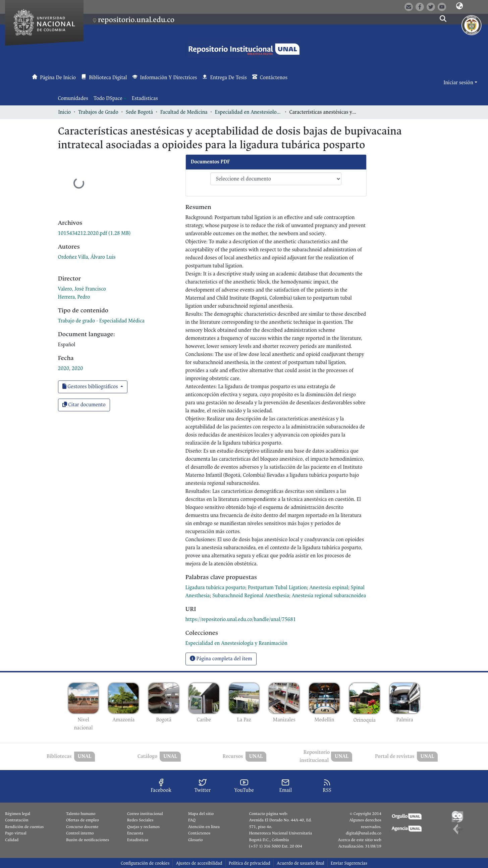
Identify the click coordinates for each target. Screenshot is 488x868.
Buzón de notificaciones (88, 840)
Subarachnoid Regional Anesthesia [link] (251, 596)
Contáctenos (199, 833)
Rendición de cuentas (24, 827)
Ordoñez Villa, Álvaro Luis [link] (87, 257)
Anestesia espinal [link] (329, 588)
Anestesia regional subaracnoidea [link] (329, 596)
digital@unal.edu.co (364, 833)
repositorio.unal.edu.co (136, 20)
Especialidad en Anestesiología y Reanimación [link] (249, 112)
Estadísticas (138, 840)
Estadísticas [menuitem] (145, 98)
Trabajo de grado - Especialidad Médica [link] (101, 321)
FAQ (192, 820)
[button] (460, 6)
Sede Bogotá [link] (139, 112)
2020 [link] (64, 369)
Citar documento (84, 405)
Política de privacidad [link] (250, 863)
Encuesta (135, 833)
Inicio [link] (65, 112)
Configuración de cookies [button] (145, 863)
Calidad (12, 840)
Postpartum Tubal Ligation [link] (277, 588)
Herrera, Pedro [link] (74, 297)
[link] (94, 233)
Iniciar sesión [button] (459, 83)
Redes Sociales (140, 820)
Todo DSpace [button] (108, 98)
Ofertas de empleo (83, 820)
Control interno (80, 833)
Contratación (17, 820)
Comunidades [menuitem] (73, 98)
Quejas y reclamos (143, 827)
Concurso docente (82, 827)
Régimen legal (18, 814)
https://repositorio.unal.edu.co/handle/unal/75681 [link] (241, 620)
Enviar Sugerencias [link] (349, 863)
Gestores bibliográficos (91, 387)
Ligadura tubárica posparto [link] (215, 588)
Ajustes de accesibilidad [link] (199, 863)
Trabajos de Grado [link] (98, 112)
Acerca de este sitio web (359, 840)
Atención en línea (204, 827)
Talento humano (81, 814)
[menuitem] (110, 99)
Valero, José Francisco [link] (82, 289)
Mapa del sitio (201, 814)
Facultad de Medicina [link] (184, 112)
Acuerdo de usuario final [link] (301, 863)
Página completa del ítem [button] (221, 659)
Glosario (196, 840)
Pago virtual (16, 833)
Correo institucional (145, 814)
